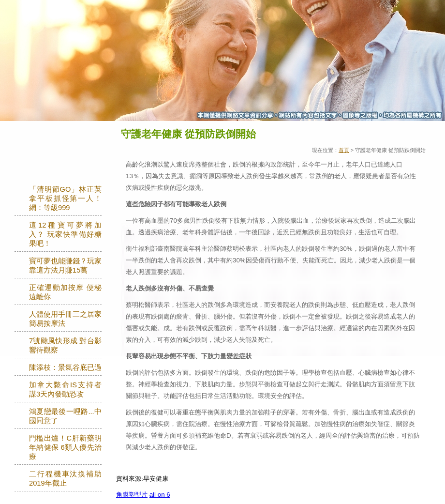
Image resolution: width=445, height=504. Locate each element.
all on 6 (160, 495)
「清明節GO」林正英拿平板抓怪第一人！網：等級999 (65, 199)
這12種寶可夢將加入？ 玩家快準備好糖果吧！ (65, 234)
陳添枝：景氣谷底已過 (65, 367)
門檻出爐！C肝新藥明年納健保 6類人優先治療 (65, 447)
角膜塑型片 (132, 495)
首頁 (344, 150)
